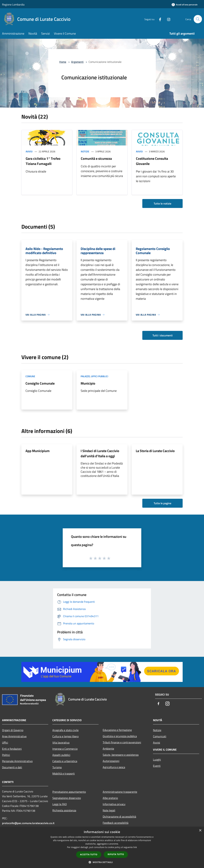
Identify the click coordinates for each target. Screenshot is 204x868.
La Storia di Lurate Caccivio (155, 451)
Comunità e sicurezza (96, 158)
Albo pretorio (110, 798)
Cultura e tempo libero (65, 736)
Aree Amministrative (14, 736)
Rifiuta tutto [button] (116, 854)
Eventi (157, 766)
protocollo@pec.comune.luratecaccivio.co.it (28, 823)
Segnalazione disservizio (67, 798)
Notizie (85, 151)
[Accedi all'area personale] (185, 5)
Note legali (109, 810)
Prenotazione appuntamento (69, 792)
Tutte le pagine (162, 503)
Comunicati (160, 736)
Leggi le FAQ (60, 804)
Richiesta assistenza (64, 810)
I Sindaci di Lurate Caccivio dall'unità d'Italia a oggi (100, 453)
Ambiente (108, 749)
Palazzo (85, 376)
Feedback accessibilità (116, 823)
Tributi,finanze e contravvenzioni (122, 742)
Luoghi (157, 760)
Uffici (5, 742)
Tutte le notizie (162, 203)
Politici (6, 755)
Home (63, 62)
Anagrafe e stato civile (65, 730)
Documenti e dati (12, 767)
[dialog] (102, 847)
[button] (102, 862)
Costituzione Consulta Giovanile (152, 161)
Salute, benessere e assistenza (121, 755)
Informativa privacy (114, 804)
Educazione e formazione (117, 730)
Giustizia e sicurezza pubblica (120, 736)
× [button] (200, 831)
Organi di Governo (13, 730)
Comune (30, 376)
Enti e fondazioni (12, 749)
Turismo (57, 767)
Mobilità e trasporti (64, 773)
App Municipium (38, 451)
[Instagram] (167, 19)
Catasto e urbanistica (65, 761)
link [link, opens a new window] (135, 847)
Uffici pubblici (100, 376)
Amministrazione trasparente (120, 792)
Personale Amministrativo (17, 761)
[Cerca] (198, 19)
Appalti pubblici (61, 755)
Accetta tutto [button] (89, 854)
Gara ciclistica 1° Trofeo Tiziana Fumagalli (43, 161)
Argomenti (77, 62)
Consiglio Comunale (40, 383)
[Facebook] (159, 19)
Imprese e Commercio (65, 749)
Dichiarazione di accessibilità (119, 817)
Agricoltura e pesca (114, 767)
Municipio (88, 383)
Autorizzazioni (111, 761)
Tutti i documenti (163, 335)
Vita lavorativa (61, 742)
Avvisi (29, 151)
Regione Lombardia (13, 4)
